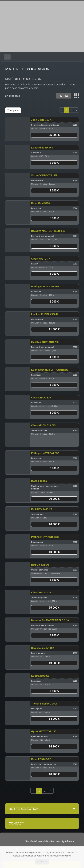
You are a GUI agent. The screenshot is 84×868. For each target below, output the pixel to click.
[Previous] (62, 110)
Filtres (64, 96)
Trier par (13, 110)
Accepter (42, 862)
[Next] (76, 110)
